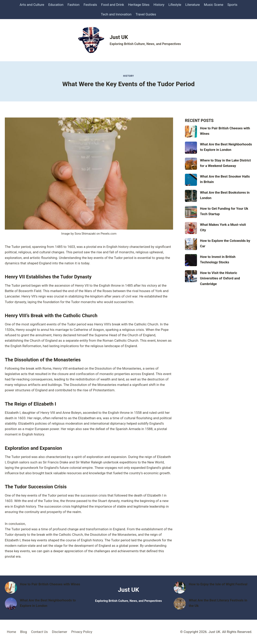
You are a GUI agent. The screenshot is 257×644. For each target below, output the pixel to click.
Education (56, 5)
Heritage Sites (139, 5)
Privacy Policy (82, 632)
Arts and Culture (32, 5)
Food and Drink (113, 5)
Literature (193, 5)
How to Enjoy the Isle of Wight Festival (218, 584)
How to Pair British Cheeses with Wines (50, 584)
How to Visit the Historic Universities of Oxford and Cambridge (220, 278)
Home (11, 632)
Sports (232, 5)
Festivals (90, 5)
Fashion (73, 5)
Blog (23, 632)
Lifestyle (175, 5)
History (159, 5)
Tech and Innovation (116, 14)
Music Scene (214, 5)
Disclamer (59, 632)
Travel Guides (146, 14)
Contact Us (39, 632)
